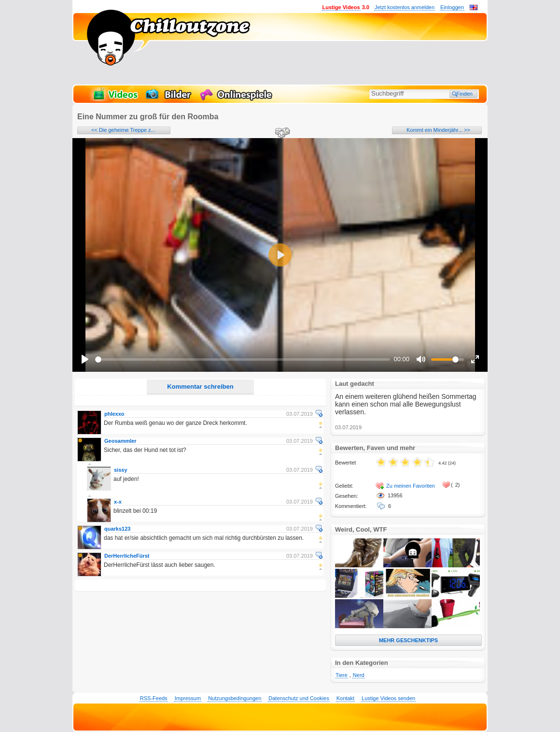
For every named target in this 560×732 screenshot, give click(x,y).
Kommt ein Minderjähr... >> (438, 130)
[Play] (85, 359)
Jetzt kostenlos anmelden (405, 7)
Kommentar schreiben (200, 387)
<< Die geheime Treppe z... (123, 130)
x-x (118, 502)
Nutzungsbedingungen (235, 698)
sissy (121, 470)
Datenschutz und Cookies (299, 698)
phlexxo (114, 414)
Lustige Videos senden (388, 698)
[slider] (243, 359)
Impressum (188, 698)
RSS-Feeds (154, 698)
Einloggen (452, 7)
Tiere (342, 675)
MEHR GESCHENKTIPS (408, 640)
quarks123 (117, 529)
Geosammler (120, 441)
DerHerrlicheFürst (127, 556)
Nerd (359, 675)
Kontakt (345, 698)
